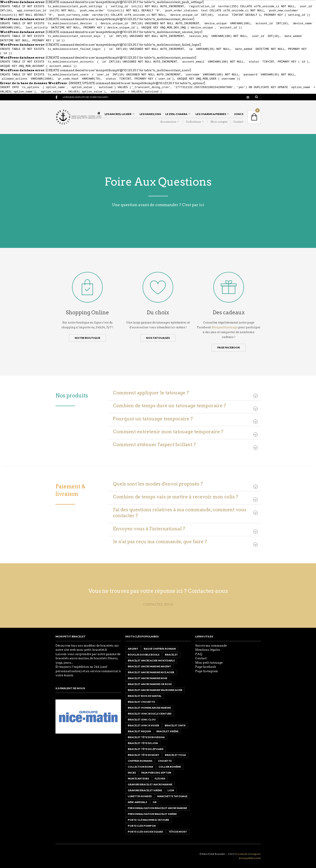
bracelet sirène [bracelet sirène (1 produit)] (167, 731)
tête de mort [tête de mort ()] (178, 832)
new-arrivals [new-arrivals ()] (137, 802)
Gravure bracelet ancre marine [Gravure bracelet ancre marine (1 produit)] (150, 784)
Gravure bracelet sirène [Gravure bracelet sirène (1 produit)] (145, 790)
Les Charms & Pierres (211, 114)
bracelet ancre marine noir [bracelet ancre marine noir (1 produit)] (148, 678)
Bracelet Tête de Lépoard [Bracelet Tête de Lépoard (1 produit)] (146, 749)
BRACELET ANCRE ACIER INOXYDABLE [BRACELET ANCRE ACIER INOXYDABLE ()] (151, 660)
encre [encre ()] (132, 773)
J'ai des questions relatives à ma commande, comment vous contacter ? (180, 513)
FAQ (199, 654)
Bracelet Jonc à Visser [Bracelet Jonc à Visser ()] (143, 725)
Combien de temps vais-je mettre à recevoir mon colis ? (176, 497)
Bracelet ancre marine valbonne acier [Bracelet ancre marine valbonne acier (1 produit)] (155, 690)
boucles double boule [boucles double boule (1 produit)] (144, 655)
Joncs (239, 114)
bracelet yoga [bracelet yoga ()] (175, 755)
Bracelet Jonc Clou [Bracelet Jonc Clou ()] (142, 719)
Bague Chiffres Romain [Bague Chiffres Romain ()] (160, 649)
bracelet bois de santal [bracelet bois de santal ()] (145, 696)
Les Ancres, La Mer (118, 114)
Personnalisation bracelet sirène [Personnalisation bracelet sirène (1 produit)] (152, 814)
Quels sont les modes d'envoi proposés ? (158, 484)
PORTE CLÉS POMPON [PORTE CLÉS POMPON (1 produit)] (142, 826)
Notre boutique (87, 338)
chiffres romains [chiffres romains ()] (140, 761)
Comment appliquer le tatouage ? (151, 393)
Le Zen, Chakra (176, 114)
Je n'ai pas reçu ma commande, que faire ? (160, 542)
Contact (238, 122)
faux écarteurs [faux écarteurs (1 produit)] (138, 778)
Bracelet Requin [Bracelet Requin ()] (139, 731)
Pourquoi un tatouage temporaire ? (153, 419)
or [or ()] (155, 802)
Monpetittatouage (225, 327)
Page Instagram (207, 671)
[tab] (185, 393)
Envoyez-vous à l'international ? (149, 529)
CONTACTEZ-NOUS (158, 604)
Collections (193, 122)
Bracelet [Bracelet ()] (171, 655)
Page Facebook (229, 347)
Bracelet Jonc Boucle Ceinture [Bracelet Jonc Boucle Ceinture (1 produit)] (150, 714)
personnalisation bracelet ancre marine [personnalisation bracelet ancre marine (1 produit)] (157, 808)
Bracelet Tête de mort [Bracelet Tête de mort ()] (144, 755)
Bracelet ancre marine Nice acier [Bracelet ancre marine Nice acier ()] (151, 672)
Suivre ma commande (211, 646)
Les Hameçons (150, 114)
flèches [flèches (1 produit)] (160, 778)
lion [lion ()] (171, 790)
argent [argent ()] (133, 649)
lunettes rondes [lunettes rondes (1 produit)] (140, 796)
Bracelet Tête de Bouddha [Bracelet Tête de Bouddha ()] (146, 737)
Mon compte (219, 122)
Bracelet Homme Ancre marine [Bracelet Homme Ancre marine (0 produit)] (149, 708)
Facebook (242, 854)
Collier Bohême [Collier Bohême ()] (170, 767)
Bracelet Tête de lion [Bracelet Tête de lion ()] (143, 743)
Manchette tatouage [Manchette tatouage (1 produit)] (172, 796)
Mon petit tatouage (209, 663)
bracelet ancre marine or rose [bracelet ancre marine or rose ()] (150, 684)
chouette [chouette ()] (165, 761)
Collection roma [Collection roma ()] (140, 767)
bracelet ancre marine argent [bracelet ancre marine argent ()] (149, 666)
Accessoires (168, 122)
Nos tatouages (158, 338)
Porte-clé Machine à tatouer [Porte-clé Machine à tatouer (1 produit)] (148, 820)
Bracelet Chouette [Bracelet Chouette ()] (141, 702)
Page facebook (206, 667)
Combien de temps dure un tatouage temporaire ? (169, 406)
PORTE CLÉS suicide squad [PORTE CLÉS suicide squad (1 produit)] (145, 832)
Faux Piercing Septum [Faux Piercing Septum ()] (156, 773)
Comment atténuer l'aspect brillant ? (154, 444)
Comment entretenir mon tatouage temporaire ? (168, 432)
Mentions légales (208, 650)
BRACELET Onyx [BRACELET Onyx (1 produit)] (175, 725)
